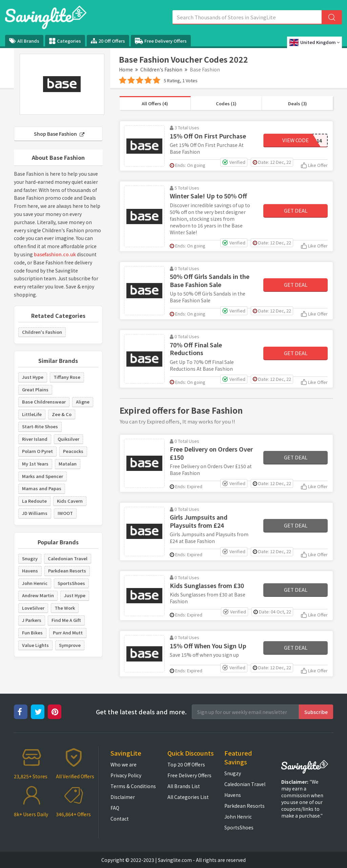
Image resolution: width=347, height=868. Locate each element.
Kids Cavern (70, 501)
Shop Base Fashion (59, 134)
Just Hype (33, 377)
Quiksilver (68, 439)
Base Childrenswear (44, 402)
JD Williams (35, 513)
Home (126, 69)
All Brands (24, 41)
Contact (120, 819)
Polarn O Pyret (37, 451)
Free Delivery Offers (161, 41)
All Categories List (188, 797)
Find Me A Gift (66, 620)
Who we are (124, 764)
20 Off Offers (108, 41)
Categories (65, 41)
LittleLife (32, 414)
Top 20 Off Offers (186, 764)
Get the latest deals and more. (141, 712)
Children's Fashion (161, 69)
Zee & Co (62, 414)
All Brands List (184, 786)
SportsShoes (71, 583)
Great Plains (35, 389)
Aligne (83, 402)
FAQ (115, 808)
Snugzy (30, 558)
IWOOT (65, 513)
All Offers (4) (155, 103)
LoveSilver (33, 608)
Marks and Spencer (43, 476)
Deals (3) (298, 103)
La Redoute (34, 501)
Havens (30, 571)
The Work (65, 608)
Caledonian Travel (68, 558)
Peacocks (73, 451)
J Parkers (32, 620)
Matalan (68, 464)
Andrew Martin (38, 595)
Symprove (70, 645)
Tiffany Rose (67, 377)
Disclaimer (123, 797)
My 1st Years (35, 464)
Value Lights (35, 645)
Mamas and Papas (42, 488)
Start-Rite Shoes (40, 426)
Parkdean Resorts (67, 571)
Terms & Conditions (133, 786)
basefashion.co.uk (55, 254)
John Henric (35, 583)
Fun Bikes (32, 633)
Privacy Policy (126, 775)
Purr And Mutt (68, 633)
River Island (35, 439)
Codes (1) (226, 103)
